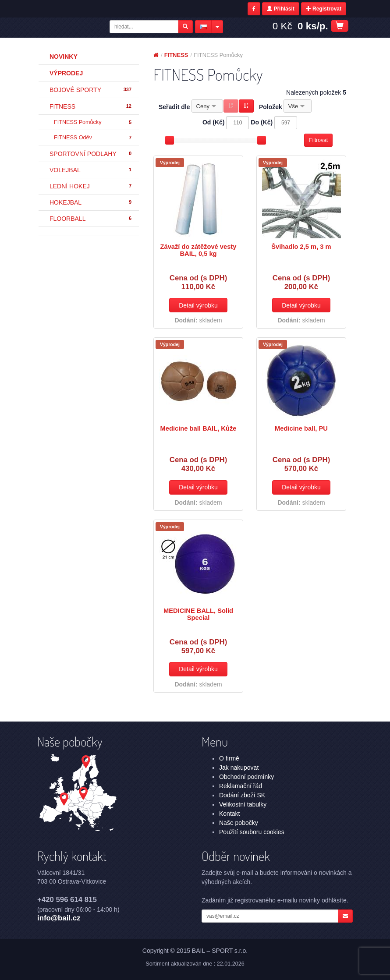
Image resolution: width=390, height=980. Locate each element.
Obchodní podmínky (246, 777)
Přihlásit (281, 9)
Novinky (64, 57)
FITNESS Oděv (93, 138)
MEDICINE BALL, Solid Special (198, 614)
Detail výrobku (198, 305)
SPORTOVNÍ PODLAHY (91, 154)
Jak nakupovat (239, 768)
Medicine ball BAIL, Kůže (199, 428)
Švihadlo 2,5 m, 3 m (301, 247)
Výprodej (66, 73)
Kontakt (229, 814)
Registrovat (324, 9)
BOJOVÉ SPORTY (91, 90)
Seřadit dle (174, 107)
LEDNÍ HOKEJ (91, 186)
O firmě (229, 758)
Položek (271, 107)
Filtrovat (318, 140)
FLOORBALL (91, 219)
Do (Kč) (262, 122)
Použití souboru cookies (252, 832)
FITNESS (91, 106)
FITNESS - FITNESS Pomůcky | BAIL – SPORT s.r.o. (72, 28)
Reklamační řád (241, 786)
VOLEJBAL (91, 170)
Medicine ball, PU (301, 428)
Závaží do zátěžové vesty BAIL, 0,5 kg (199, 250)
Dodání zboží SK (242, 795)
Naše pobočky (239, 823)
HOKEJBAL (91, 202)
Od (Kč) (214, 122)
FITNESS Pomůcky (93, 122)
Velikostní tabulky (243, 804)
